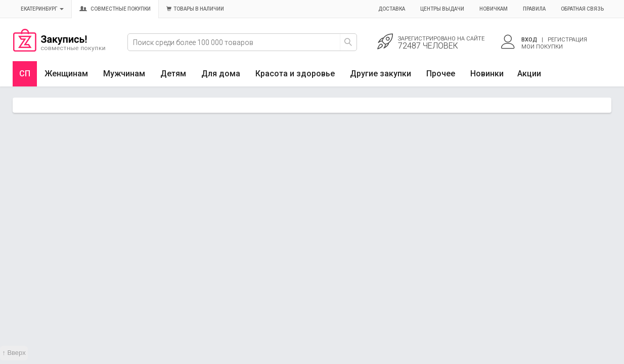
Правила (534, 9)
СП (25, 74)
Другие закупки (381, 74)
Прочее (441, 74)
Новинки (487, 74)
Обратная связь (582, 9)
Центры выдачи (442, 9)
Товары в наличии (195, 9)
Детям (173, 74)
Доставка (392, 9)
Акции (529, 74)
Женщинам (66, 74)
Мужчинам (124, 74)
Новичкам (494, 9)
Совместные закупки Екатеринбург (59, 49)
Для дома (221, 74)
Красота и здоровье (295, 74)
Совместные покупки (115, 9)
